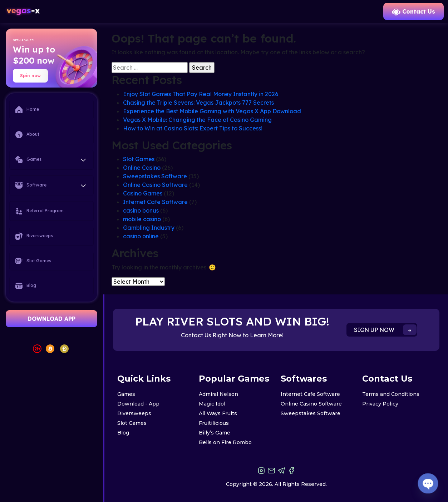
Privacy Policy (380, 404)
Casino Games (143, 193)
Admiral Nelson (218, 394)
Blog (26, 286)
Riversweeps (34, 236)
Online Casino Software (155, 185)
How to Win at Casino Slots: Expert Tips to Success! (193, 128)
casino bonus (141, 210)
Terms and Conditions (391, 394)
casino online (141, 236)
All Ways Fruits (218, 413)
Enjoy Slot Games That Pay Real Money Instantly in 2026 (201, 94)
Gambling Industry (149, 228)
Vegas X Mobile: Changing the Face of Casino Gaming (197, 120)
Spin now (30, 76)
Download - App (138, 404)
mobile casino (142, 219)
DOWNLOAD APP (51, 319)
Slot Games (33, 261)
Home (27, 110)
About (27, 135)
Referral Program (40, 211)
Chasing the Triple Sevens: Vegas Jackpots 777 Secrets (198, 103)
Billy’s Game (215, 433)
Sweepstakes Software (155, 176)
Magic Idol (212, 404)
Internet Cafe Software (155, 202)
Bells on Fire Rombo (225, 442)
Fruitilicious (214, 423)
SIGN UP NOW (385, 330)
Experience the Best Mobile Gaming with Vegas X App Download (212, 111)
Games (126, 394)
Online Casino (142, 168)
